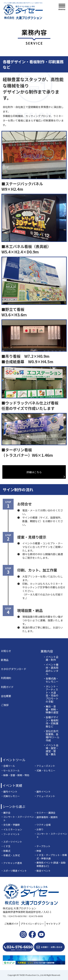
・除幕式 (6, 851)
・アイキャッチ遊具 (11, 863)
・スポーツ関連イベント (14, 871)
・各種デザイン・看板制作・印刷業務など (51, 722)
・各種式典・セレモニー (51, 680)
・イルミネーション (12, 829)
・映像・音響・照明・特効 (15, 775)
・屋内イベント (9, 792)
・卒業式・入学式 (10, 855)
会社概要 (6, 696)
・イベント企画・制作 (51, 658)
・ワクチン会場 (42, 825)
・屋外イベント (42, 792)
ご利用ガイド (11, 924)
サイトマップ (53, 924)
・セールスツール (10, 771)
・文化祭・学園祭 (10, 825)
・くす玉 (6, 846)
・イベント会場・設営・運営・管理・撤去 (51, 750)
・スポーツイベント (12, 842)
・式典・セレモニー (45, 771)
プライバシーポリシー (32, 924)
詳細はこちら (34, 472)
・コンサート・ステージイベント (17, 819)
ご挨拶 (5, 705)
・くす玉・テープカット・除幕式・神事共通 (51, 857)
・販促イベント (42, 871)
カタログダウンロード (14, 669)
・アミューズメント (45, 766)
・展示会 (6, 813)
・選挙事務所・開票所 (46, 817)
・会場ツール (8, 766)
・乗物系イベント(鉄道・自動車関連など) (50, 864)
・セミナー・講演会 (45, 813)
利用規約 (6, 678)
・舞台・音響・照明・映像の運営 (51, 709)
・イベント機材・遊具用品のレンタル (51, 669)
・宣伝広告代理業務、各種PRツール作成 (51, 736)
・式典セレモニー (10, 796)
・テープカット (42, 846)
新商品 (5, 660)
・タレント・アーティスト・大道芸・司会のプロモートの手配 (51, 694)
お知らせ (6, 651)
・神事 (38, 851)
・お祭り (39, 829)
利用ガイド (7, 687)
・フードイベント (10, 834)
